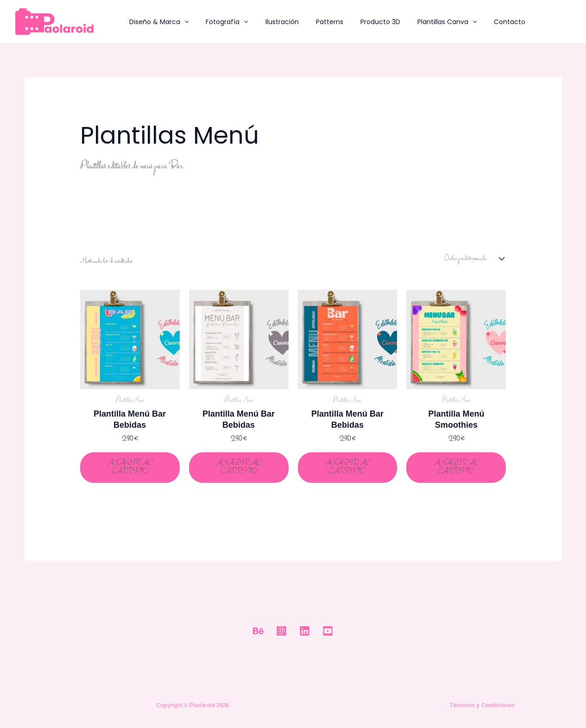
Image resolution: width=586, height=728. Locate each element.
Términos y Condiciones (482, 705)
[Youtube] (328, 631)
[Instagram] (281, 631)
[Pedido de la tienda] (473, 259)
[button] (183, 22)
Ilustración (271, 22)
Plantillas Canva (424, 22)
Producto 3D (361, 22)
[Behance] (258, 631)
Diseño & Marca (157, 22)
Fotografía (221, 22)
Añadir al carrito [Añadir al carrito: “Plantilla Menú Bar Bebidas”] (130, 468)
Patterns (315, 22)
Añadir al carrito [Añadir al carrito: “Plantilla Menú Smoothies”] (456, 468)
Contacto (483, 22)
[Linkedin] (305, 631)
